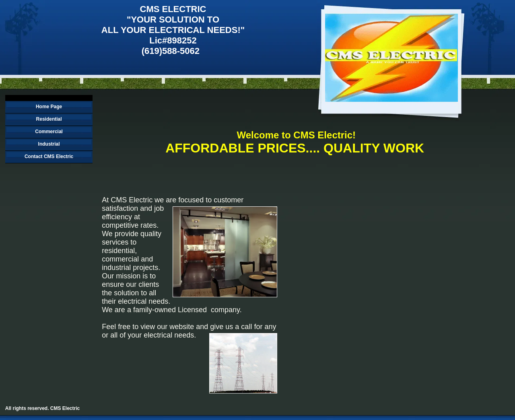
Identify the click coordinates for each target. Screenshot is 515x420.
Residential (49, 119)
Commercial (49, 132)
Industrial (49, 144)
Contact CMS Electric (49, 156)
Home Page (49, 107)
